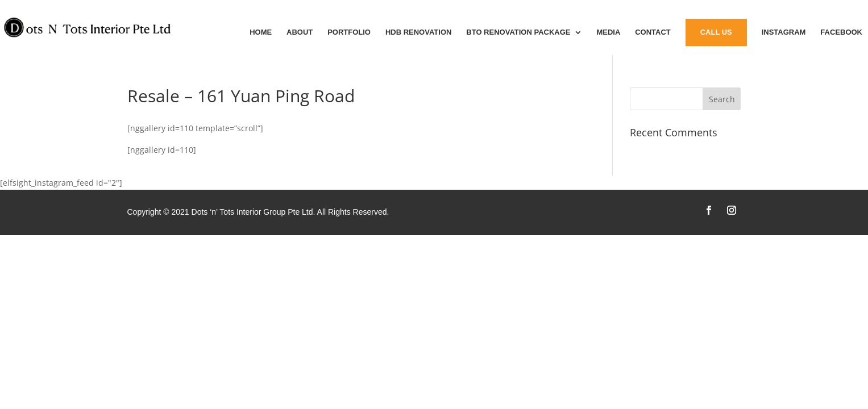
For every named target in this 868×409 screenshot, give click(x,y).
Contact (653, 32)
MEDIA (608, 32)
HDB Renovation (419, 32)
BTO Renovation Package (518, 32)
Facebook (841, 32)
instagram (784, 32)
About (300, 32)
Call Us (716, 32)
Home (261, 32)
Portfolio (349, 32)
